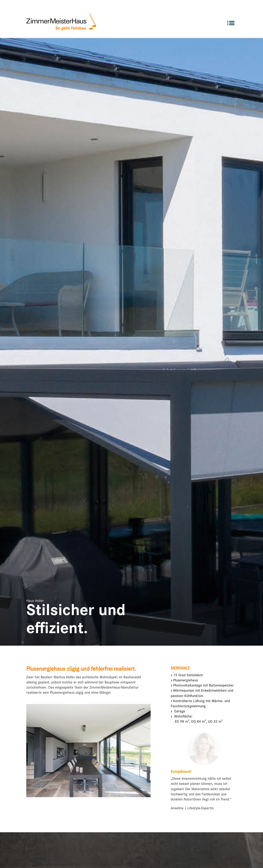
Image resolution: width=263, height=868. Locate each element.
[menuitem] (231, 21)
